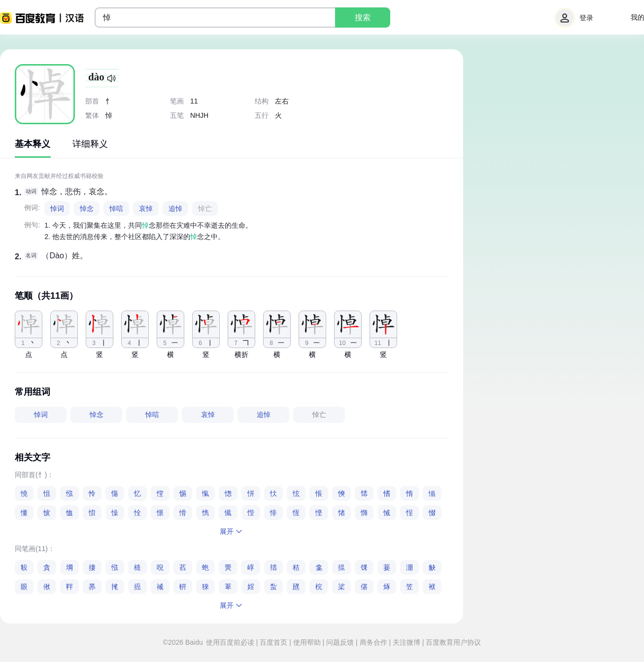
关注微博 (407, 642)
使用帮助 (307, 642)
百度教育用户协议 (453, 642)
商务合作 (373, 642)
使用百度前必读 (231, 642)
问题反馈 (340, 642)
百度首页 (273, 642)
